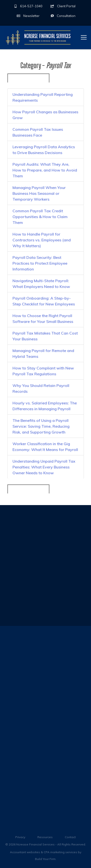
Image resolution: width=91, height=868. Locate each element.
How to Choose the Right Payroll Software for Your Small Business (43, 319)
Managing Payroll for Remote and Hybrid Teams (43, 354)
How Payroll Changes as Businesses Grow (45, 115)
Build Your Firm (45, 859)
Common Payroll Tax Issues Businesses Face (38, 132)
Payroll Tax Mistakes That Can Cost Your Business (45, 336)
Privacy (20, 837)
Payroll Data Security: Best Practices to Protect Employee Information (40, 263)
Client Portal (63, 6)
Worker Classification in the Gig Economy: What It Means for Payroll (45, 447)
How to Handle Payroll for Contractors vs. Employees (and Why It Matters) (41, 240)
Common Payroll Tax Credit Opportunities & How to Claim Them (40, 217)
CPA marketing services (60, 852)
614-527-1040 (28, 6)
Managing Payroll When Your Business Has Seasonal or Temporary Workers (39, 194)
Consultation (63, 16)
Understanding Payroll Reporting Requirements (42, 98)
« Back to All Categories (28, 78)
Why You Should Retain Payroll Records (41, 389)
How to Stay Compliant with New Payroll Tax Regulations (43, 371)
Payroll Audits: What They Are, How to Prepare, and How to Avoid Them (45, 170)
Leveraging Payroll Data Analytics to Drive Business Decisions (44, 150)
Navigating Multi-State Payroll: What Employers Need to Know (41, 284)
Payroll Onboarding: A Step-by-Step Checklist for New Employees (44, 301)
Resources (45, 837)
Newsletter (28, 16)
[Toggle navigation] (84, 37)
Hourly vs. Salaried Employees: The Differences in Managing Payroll (45, 406)
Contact (70, 837)
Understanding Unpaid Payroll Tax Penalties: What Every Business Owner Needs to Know (44, 467)
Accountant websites (25, 852)
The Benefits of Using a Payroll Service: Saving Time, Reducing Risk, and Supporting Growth (41, 426)
